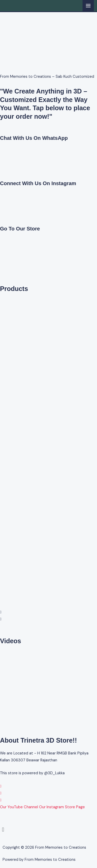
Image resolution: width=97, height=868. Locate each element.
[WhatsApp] (1, 786)
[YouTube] (1, 800)
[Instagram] (1, 793)
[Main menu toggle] (88, 6)
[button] (48, 612)
